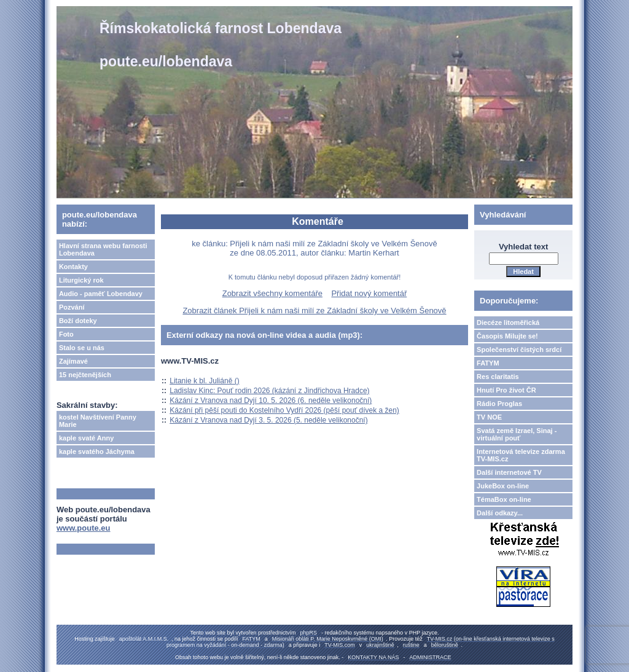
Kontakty (73, 267)
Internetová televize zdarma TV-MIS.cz (521, 455)
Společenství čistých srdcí (519, 350)
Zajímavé (73, 361)
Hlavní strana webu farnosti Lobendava (103, 249)
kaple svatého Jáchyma (97, 451)
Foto (66, 334)
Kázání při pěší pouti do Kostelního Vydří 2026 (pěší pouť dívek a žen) (284, 410)
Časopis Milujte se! (507, 336)
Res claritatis (498, 377)
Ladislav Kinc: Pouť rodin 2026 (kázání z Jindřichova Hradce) (269, 391)
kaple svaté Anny (86, 438)
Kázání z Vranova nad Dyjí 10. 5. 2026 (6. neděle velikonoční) (271, 400)
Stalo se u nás (82, 348)
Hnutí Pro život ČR (506, 390)
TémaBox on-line (504, 499)
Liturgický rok (81, 280)
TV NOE (489, 417)
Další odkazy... (500, 513)
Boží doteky (78, 321)
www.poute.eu (84, 528)
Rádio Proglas (499, 404)
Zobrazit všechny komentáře (272, 293)
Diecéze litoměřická (508, 322)
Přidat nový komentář (369, 293)
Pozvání (72, 307)
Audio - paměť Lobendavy (101, 294)
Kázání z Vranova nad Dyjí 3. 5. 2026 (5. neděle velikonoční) (268, 420)
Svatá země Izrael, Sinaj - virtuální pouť (517, 434)
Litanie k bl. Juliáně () (204, 381)
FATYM (488, 363)
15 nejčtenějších (85, 375)
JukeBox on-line (503, 486)
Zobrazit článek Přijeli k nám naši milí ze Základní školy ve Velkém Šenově (314, 311)
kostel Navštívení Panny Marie (98, 421)
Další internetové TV (509, 472)
